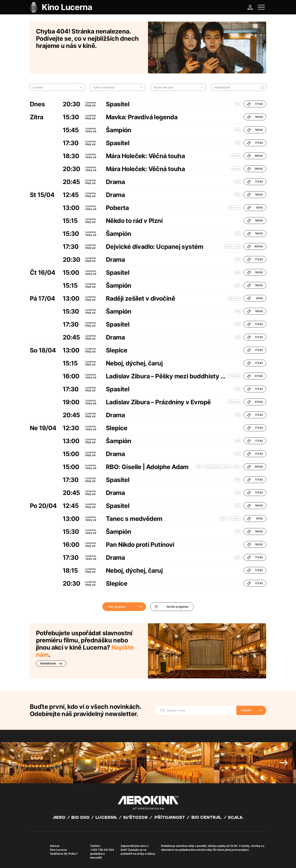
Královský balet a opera (218, 449)
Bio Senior (235, 190)
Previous (12, 739)
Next (284, 739)
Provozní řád (115, 860)
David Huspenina (69, 856)
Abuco (45, 856)
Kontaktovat (51, 645)
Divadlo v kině (233, 228)
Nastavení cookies (135, 860)
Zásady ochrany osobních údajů (87, 860)
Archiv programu (171, 589)
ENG (238, 86)
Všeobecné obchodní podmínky (48, 860)
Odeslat (246, 687)
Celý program (116, 589)
